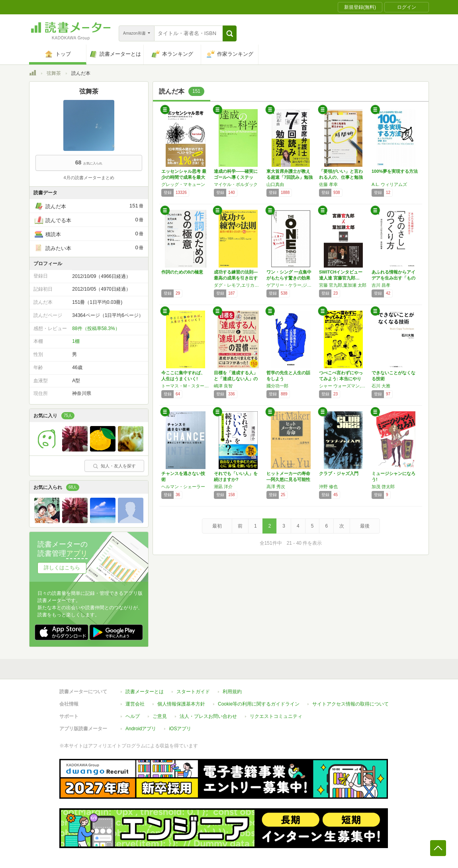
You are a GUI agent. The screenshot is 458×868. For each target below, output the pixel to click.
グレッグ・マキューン (183, 184)
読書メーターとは (145, 692)
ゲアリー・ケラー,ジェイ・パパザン (291, 285)
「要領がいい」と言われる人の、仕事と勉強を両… (341, 177)
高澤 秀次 (276, 487)
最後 (365, 526)
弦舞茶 (54, 73)
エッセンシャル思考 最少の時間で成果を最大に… (184, 177)
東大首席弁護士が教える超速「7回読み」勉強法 (290, 177)
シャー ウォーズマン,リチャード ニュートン (343, 386)
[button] (230, 33)
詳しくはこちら (62, 568)
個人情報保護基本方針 (181, 704)
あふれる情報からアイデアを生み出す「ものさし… (393, 278)
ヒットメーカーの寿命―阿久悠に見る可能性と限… (288, 479)
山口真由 (275, 184)
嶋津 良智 (223, 386)
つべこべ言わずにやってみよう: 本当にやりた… (341, 379)
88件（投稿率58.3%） (96, 328)
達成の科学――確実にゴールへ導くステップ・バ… (236, 177)
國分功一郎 (277, 386)
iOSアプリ (180, 729)
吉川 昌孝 (381, 285)
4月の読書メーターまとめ (89, 178)
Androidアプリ (141, 729)
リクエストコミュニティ (276, 716)
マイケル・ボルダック (236, 184)
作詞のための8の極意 (182, 272)
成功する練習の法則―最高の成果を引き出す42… (236, 278)
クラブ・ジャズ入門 (339, 473)
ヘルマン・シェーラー (183, 487)
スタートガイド (193, 692)
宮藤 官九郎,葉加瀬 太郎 (343, 285)
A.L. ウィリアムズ (389, 184)
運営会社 (135, 704)
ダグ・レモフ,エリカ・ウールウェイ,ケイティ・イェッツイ (238, 285)
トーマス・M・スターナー (186, 386)
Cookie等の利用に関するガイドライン (259, 704)
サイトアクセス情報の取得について (350, 704)
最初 (217, 526)
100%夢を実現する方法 (395, 171)
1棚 (76, 341)
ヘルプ (133, 716)
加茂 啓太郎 (383, 487)
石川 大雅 (381, 386)
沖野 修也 (328, 487)
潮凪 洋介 (223, 487)
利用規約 (232, 692)
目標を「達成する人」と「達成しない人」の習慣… (236, 379)
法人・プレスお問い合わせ (208, 716)
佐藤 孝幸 (328, 184)
